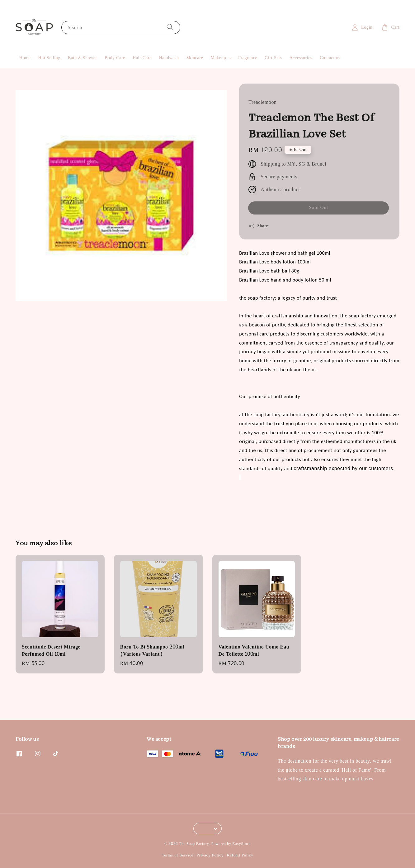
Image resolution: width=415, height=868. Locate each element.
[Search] (170, 27)
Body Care (115, 58)
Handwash (169, 58)
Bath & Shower (83, 58)
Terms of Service (178, 855)
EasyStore (241, 844)
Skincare (195, 58)
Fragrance (248, 58)
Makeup (218, 58)
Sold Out (318, 207)
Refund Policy (240, 855)
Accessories (301, 58)
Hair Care (142, 58)
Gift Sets (273, 58)
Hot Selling (49, 58)
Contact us (330, 58)
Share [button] (258, 226)
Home (25, 58)
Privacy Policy (210, 855)
